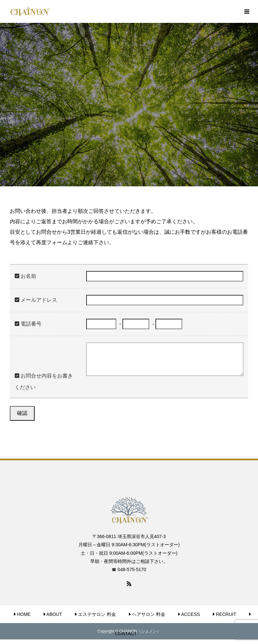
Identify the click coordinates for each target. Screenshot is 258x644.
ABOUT (53, 614)
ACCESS (189, 614)
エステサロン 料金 (95, 614)
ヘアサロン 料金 (147, 614)
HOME (22, 614)
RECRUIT (224, 614)
